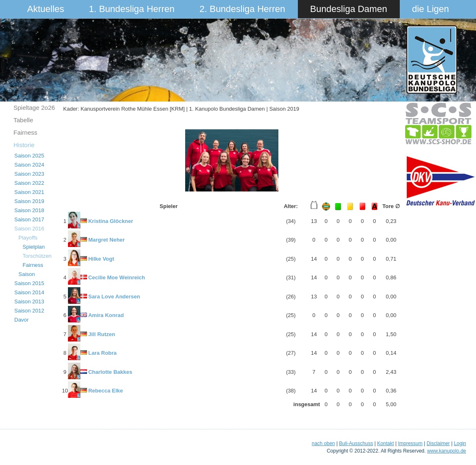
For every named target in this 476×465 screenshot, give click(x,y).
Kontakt (385, 443)
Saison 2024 (29, 165)
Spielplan (34, 247)
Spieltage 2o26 (34, 108)
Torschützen (37, 256)
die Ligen (431, 9)
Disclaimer (438, 443)
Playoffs (28, 238)
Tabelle (24, 120)
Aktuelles (46, 9)
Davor (22, 320)
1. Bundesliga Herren (132, 9)
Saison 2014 (29, 292)
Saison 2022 (29, 183)
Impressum (410, 443)
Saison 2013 (29, 302)
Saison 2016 (29, 229)
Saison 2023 (29, 174)
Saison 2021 (29, 192)
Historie (24, 145)
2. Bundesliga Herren (243, 9)
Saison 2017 (29, 219)
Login (460, 443)
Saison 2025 (29, 156)
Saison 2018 (29, 210)
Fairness (26, 132)
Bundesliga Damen (349, 9)
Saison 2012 (29, 311)
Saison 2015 (29, 283)
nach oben (323, 443)
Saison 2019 (29, 201)
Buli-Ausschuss (356, 443)
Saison (27, 274)
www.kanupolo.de (447, 451)
